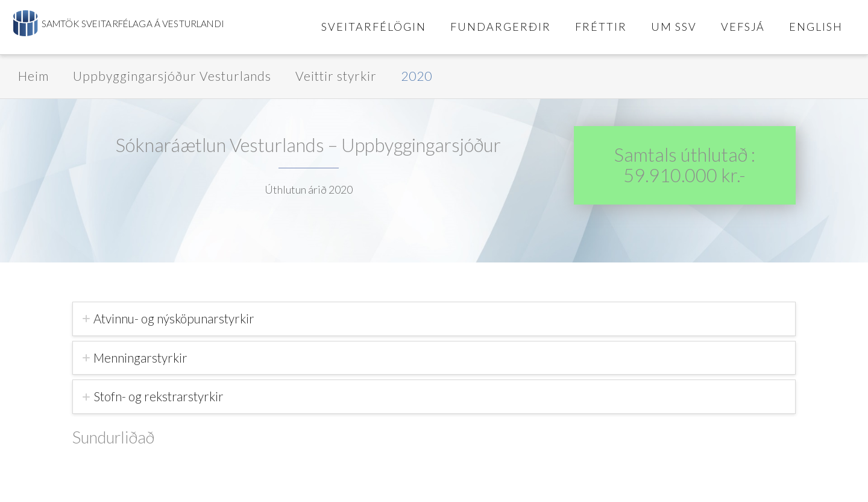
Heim (33, 76)
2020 (417, 76)
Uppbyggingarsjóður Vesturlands (172, 76)
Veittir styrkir (336, 76)
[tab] (434, 319)
